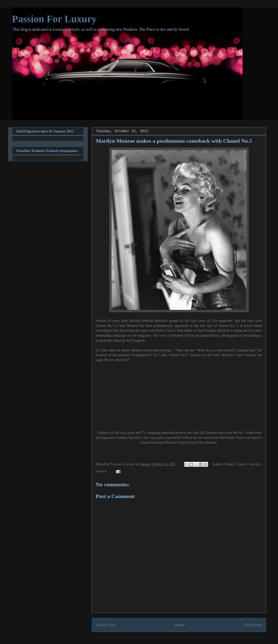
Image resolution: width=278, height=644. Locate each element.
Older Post (253, 625)
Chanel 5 (242, 464)
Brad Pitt (135, 438)
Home (180, 625)
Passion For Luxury (54, 19)
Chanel (229, 464)
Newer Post (106, 625)
